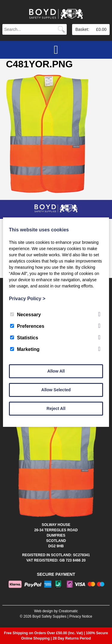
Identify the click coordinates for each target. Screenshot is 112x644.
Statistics (24, 338)
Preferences (27, 326)
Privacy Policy (27, 299)
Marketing (25, 349)
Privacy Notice (81, 616)
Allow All (56, 371)
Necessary (25, 315)
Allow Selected (56, 390)
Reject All (56, 408)
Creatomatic (68, 611)
